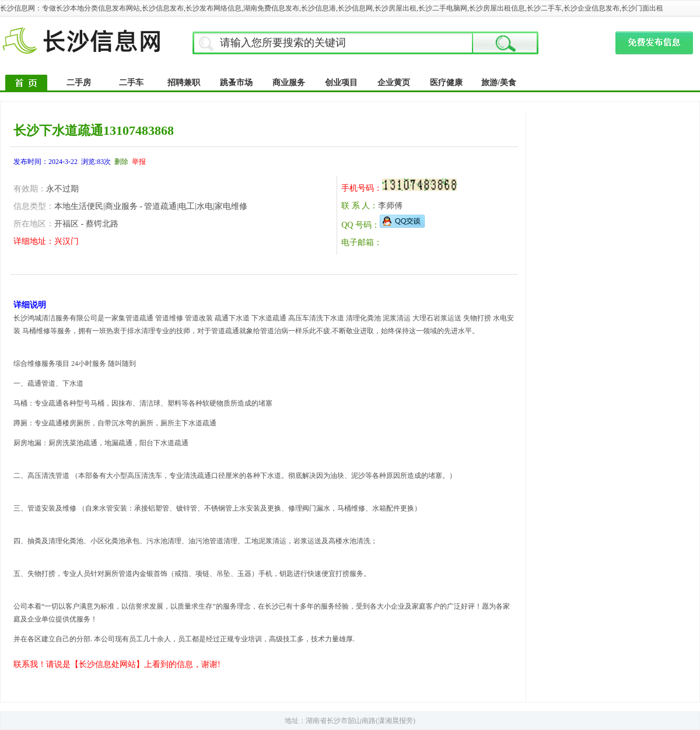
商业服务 (289, 83)
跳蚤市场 (236, 83)
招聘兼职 (184, 83)
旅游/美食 (499, 83)
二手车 (131, 83)
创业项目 (341, 83)
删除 (121, 162)
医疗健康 (446, 83)
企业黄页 (394, 83)
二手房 (79, 83)
